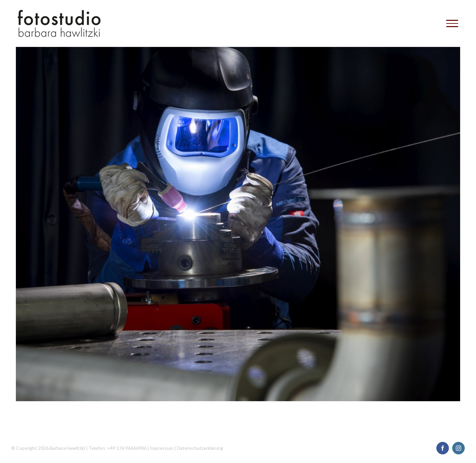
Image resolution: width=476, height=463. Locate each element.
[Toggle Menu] (452, 23)
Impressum (162, 448)
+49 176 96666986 (127, 448)
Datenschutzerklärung (200, 448)
